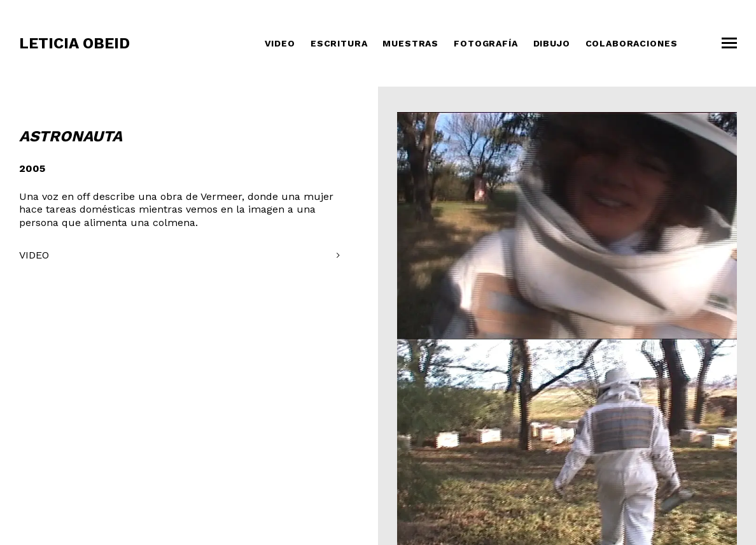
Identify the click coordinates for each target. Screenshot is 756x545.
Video (280, 43)
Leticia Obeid (74, 43)
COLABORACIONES (632, 43)
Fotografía (486, 43)
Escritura (339, 43)
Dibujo (552, 43)
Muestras (410, 43)
